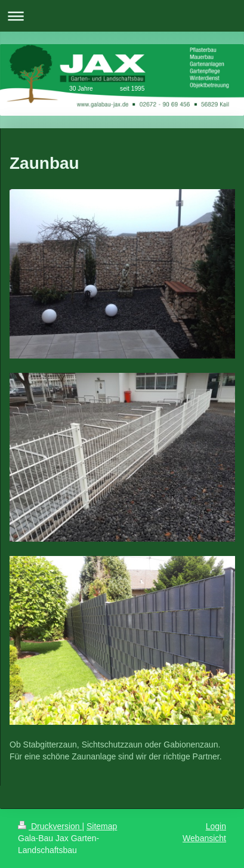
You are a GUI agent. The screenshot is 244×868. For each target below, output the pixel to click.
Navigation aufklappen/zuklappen (122, 16)
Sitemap (102, 826)
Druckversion (50, 826)
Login (216, 826)
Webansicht (204, 838)
